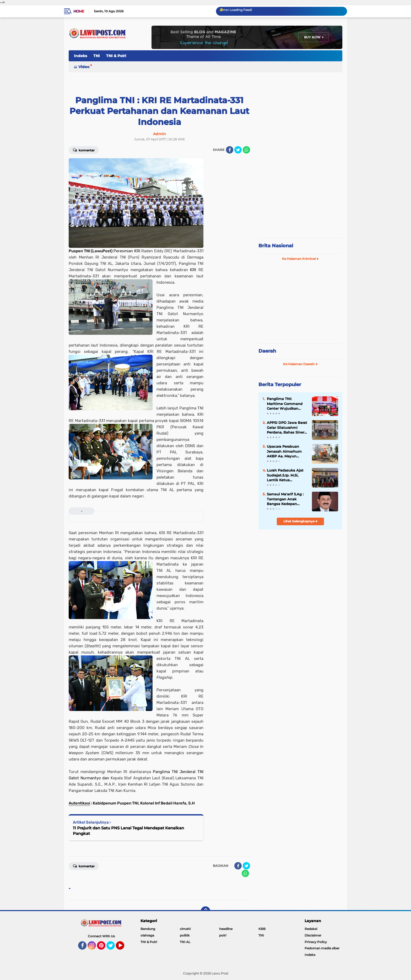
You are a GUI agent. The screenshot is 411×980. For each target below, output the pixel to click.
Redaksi (311, 929)
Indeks (80, 56)
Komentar (84, 150)
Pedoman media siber (322, 948)
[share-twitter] (238, 150)
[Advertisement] (300, 199)
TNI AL (185, 942)
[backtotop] (206, 911)
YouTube (124, 948)
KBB (262, 929)
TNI (97, 56)
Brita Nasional (276, 246)
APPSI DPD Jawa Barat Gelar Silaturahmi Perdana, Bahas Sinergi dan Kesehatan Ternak (287, 428)
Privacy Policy (316, 942)
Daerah (267, 351)
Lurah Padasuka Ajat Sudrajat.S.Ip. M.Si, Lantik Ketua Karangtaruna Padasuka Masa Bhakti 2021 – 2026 (287, 475)
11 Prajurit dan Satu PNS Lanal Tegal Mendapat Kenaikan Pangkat (128, 831)
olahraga (147, 935)
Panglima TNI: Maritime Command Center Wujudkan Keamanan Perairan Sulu (285, 404)
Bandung (148, 929)
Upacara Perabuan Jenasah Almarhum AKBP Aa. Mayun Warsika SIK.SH (284, 451)
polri (223, 935)
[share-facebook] (230, 150)
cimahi (185, 929)
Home (79, 11)
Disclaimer (313, 935)
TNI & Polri (116, 56)
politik (185, 935)
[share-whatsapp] (246, 150)
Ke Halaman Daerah (300, 364)
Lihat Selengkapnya (301, 521)
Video (84, 67)
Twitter (113, 948)
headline (226, 929)
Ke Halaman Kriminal (300, 259)
